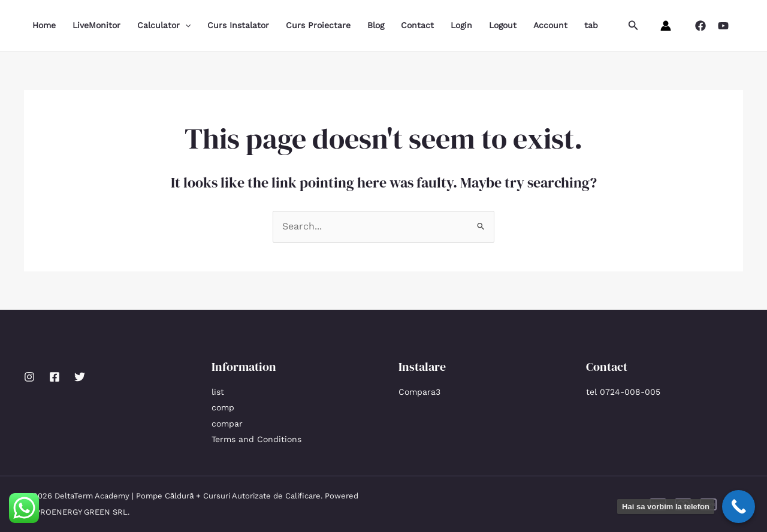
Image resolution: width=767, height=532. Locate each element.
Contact (417, 25)
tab (591, 25)
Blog (376, 25)
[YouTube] (723, 26)
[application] (185, 25)
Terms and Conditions (256, 439)
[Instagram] (29, 377)
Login (461, 25)
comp (223, 407)
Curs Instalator (238, 25)
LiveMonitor (96, 25)
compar (227, 424)
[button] (633, 25)
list (218, 392)
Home (44, 25)
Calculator (164, 25)
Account (550, 25)
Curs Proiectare (318, 25)
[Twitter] (80, 377)
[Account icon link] (666, 26)
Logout (503, 25)
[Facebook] (700, 26)
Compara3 (419, 392)
